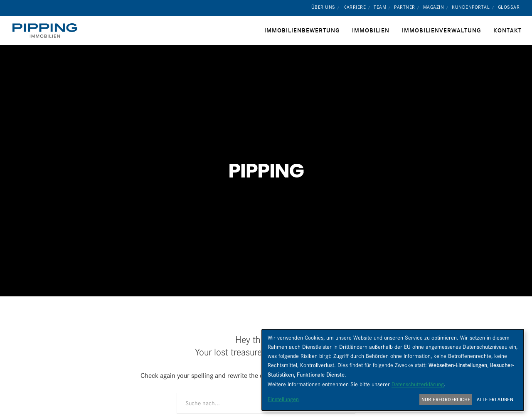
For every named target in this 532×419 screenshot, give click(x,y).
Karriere (355, 7)
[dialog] (393, 370)
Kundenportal (471, 7)
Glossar (509, 7)
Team (380, 7)
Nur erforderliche (446, 399)
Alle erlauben (495, 399)
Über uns (323, 7)
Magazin (434, 7)
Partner (405, 7)
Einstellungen (283, 399)
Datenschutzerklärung (418, 384)
